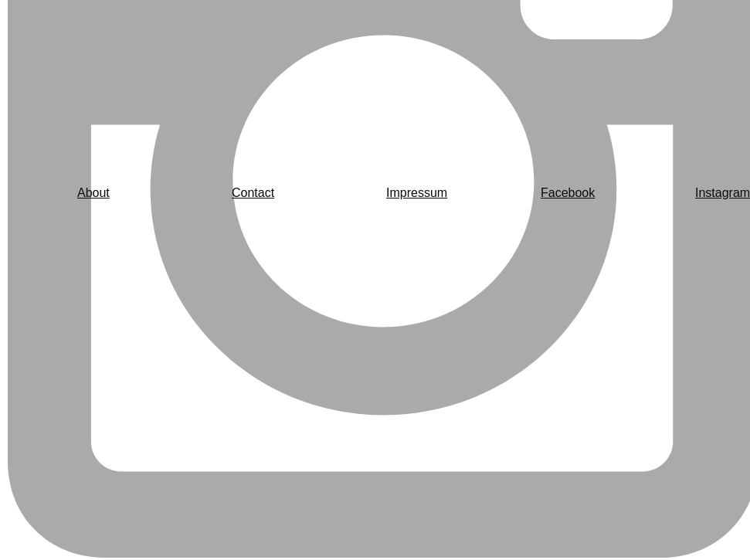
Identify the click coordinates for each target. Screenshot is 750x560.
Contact (253, 193)
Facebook (568, 193)
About (93, 193)
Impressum (417, 193)
